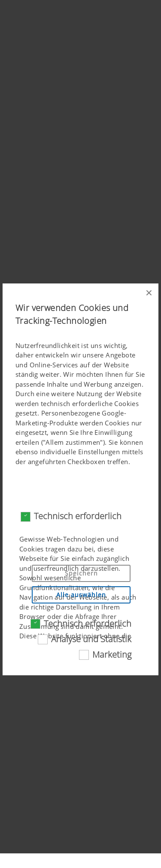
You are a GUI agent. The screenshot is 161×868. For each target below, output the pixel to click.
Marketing (112, 654)
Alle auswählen (81, 595)
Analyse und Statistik (91, 639)
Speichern (81, 573)
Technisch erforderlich (78, 516)
